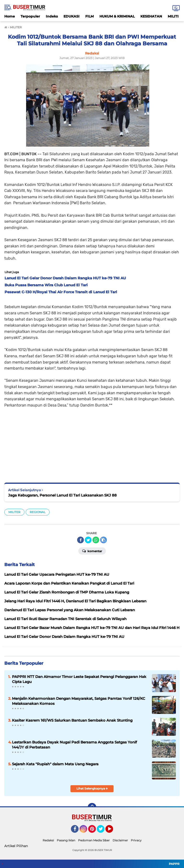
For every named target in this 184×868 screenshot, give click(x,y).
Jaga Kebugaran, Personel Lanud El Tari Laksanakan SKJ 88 (62, 495)
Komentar (92, 551)
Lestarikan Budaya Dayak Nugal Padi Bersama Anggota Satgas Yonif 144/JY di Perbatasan (75, 745)
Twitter (103, 831)
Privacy (136, 840)
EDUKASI (72, 16)
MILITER (14, 512)
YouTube (113, 831)
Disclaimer (120, 840)
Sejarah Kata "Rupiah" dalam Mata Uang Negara (55, 764)
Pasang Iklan (66, 840)
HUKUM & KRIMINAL (117, 16)
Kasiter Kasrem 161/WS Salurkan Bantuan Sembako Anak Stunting (72, 720)
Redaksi (48, 840)
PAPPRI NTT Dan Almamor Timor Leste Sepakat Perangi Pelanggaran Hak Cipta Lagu (79, 679)
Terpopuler (30, 16)
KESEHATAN (151, 16)
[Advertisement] (92, 442)
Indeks (52, 16)
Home (10, 16)
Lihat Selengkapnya (92, 788)
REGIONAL (38, 512)
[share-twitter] (88, 540)
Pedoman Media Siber (94, 840)
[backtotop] (92, 807)
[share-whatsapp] (96, 540)
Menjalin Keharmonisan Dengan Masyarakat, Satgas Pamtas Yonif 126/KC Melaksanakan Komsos (79, 701)
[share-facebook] (80, 540)
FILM (89, 16)
